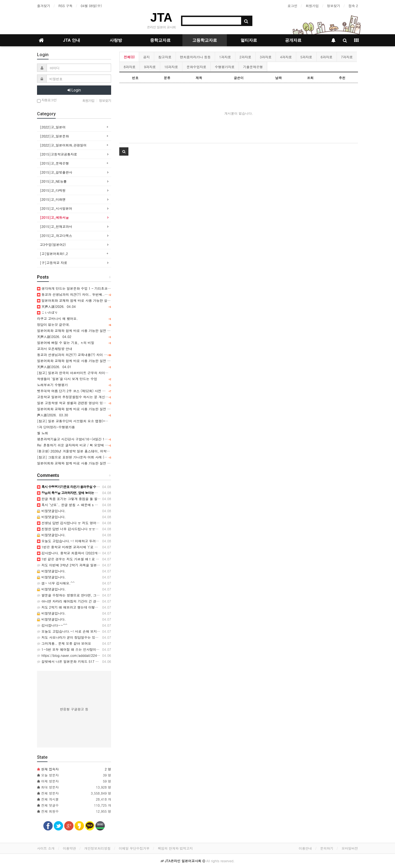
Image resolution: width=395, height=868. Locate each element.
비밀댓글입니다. (51, 511)
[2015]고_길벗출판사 (56, 172)
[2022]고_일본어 (53, 127)
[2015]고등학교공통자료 (58, 154)
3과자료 (266, 57)
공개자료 (293, 40)
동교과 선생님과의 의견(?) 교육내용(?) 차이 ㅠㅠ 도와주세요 (83, 355)
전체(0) (129, 57)
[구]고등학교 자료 (53, 263)
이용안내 (305, 848)
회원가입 (312, 6)
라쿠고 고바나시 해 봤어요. (57, 318)
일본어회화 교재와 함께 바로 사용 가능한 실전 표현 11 (78, 463)
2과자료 (245, 57)
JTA (161, 17)
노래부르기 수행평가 (52, 385)
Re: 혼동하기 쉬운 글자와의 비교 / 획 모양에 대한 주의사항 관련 (85, 445)
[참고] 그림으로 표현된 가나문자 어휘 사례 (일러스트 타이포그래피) (88, 457)
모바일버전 (350, 848)
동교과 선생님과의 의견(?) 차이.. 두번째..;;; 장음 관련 (80, 294)
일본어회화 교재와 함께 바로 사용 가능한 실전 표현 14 (78, 330)
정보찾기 (334, 6)
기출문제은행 (253, 67)
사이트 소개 (46, 848)
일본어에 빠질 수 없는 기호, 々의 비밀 (66, 343)
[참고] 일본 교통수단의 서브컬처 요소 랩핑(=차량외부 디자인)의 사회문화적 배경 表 (100, 421)
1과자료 (225, 57)
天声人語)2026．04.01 (54, 367)
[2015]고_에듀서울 (54, 217)
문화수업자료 (196, 67)
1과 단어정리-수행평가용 (56, 427)
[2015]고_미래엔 (53, 199)
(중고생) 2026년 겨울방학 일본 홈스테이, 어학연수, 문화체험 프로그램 (90, 451)
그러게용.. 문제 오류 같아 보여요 (64, 643)
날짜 (278, 78)
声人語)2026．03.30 (53, 415)
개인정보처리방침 (97, 848)
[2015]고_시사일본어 (56, 208)
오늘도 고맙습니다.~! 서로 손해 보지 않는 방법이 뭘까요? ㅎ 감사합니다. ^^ (97, 631)
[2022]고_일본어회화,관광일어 (63, 145)
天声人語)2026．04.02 (54, 336)
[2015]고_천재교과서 (56, 226)
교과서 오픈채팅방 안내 (55, 349)
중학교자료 (160, 40)
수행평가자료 (225, 67)
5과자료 (306, 57)
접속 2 (353, 6)
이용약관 (69, 848)
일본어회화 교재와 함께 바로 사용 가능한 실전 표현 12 (78, 409)
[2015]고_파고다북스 (56, 235)
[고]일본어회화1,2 (54, 253)
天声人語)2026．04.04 (56, 306)
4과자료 (286, 57)
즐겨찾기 (44, 6)
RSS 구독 (65, 6)
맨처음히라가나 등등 (195, 57)
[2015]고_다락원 (53, 190)
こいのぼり (47, 312)
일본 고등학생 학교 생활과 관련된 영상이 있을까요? (76, 403)
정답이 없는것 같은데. (54, 324)
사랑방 (116, 40)
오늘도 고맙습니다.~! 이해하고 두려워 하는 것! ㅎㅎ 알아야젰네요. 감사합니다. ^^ (101, 541)
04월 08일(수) (91, 6)
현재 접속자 (50, 769)
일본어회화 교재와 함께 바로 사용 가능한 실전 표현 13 (78, 361)
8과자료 (130, 67)
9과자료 (150, 67)
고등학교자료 (205, 40)
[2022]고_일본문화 (54, 136)
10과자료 (171, 67)
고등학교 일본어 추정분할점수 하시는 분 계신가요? (75, 397)
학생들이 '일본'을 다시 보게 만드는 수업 (67, 379)
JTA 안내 (71, 40)
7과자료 (347, 57)
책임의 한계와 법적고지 (175, 848)
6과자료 (327, 57)
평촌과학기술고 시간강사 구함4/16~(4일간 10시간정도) (79, 439)
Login (74, 90)
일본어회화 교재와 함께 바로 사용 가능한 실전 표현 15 (80, 300)
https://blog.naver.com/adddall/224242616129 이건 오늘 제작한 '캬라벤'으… (98, 655)
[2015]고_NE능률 (53, 181)
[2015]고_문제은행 (54, 163)
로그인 (292, 6)
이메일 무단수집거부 (134, 848)
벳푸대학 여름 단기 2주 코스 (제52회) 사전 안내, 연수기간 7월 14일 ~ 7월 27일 (97, 391)
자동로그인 (47, 100)
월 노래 (43, 433)
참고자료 (165, 57)
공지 (146, 57)
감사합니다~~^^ (52, 625)
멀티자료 (249, 40)
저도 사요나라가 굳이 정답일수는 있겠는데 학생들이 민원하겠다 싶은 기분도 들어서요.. (105, 637)
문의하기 (327, 848)
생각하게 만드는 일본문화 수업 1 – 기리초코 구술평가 (79, 288)
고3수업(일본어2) (53, 244)
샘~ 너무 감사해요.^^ (56, 583)
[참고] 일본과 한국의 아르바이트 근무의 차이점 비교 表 (79, 373)
